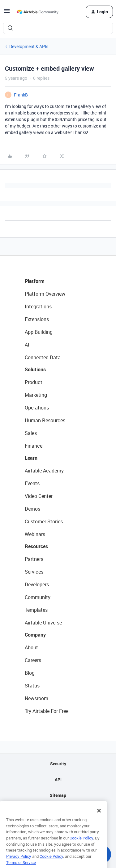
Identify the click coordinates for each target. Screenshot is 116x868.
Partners (34, 559)
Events (32, 483)
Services (34, 572)
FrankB (21, 95)
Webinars (35, 534)
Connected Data (43, 357)
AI (27, 345)
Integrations (38, 306)
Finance (34, 446)
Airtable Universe (43, 623)
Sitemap (58, 795)
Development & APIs (29, 46)
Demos (32, 509)
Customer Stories (44, 521)
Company (35, 635)
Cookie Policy (81, 843)
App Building (39, 332)
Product (34, 382)
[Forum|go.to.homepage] (37, 12)
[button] (7, 13)
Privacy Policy (19, 862)
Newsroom (37, 698)
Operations (37, 408)
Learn (31, 458)
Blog (30, 673)
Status (32, 686)
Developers (37, 584)
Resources (36, 546)
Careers (33, 660)
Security (58, 764)
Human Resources (45, 420)
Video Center (39, 496)
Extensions (37, 319)
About (31, 647)
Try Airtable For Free (47, 711)
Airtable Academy (44, 471)
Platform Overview (45, 294)
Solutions (35, 369)
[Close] (99, 816)
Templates (36, 610)
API (58, 779)
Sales (31, 433)
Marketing (36, 395)
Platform (35, 281)
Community (38, 597)
